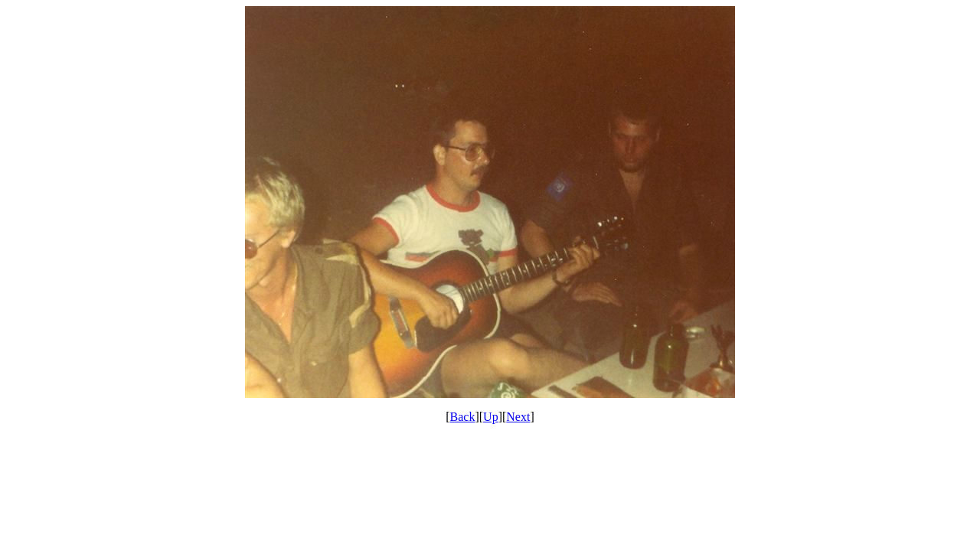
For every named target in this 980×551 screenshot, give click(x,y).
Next (518, 417)
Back (463, 417)
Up (491, 417)
